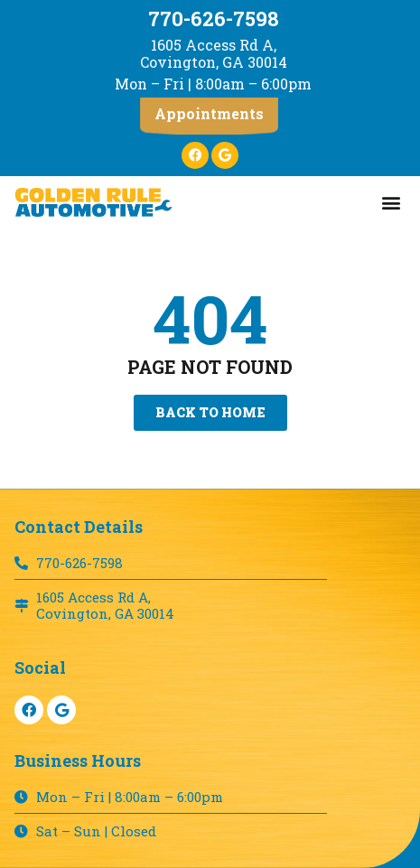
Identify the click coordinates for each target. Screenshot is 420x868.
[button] (209, 116)
